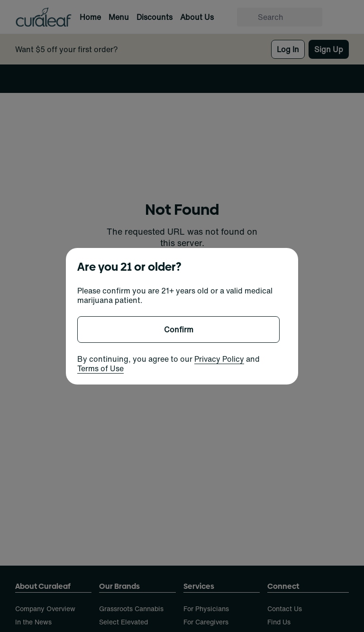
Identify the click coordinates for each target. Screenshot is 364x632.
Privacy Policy (219, 359)
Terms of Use (100, 368)
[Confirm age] (178, 330)
